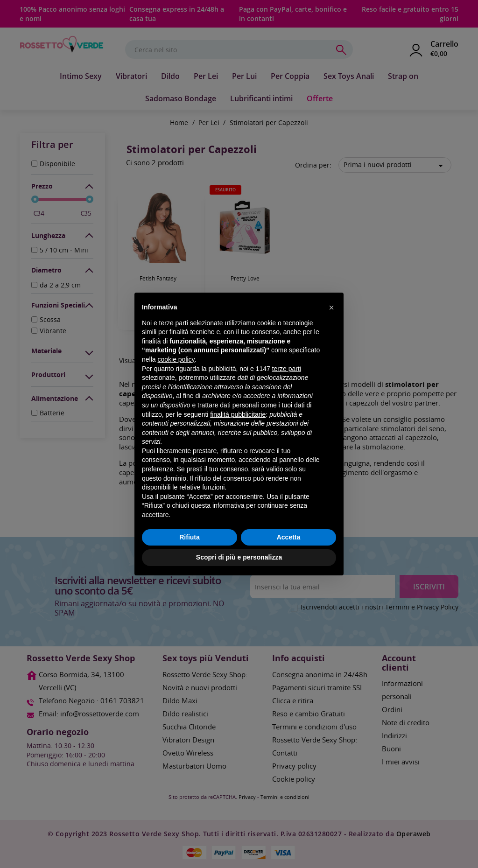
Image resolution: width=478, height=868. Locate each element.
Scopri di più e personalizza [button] (239, 557)
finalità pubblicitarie (238, 414)
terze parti (287, 369)
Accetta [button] (289, 537)
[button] (331, 308)
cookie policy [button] (176, 359)
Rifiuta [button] (190, 537)
